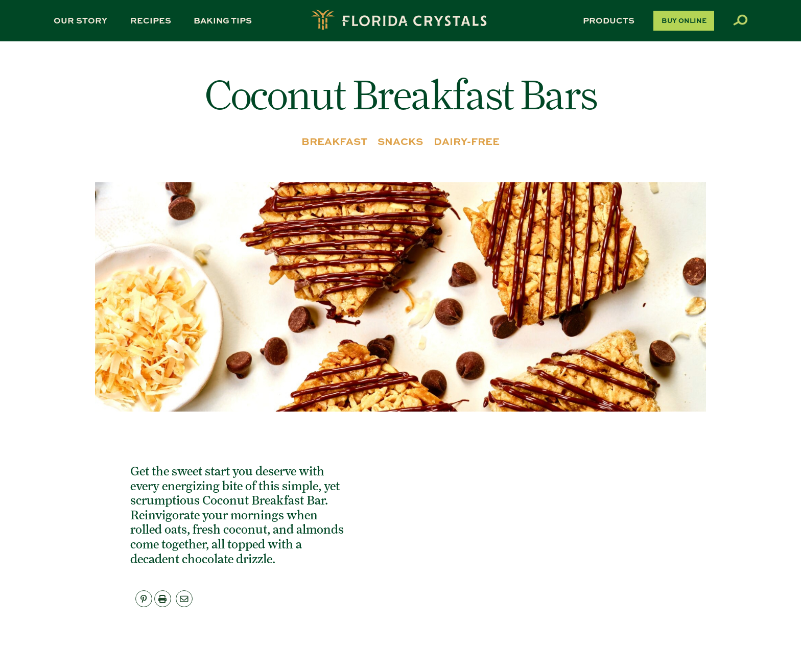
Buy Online (684, 20)
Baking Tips (223, 20)
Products (609, 20)
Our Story (80, 20)
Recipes (151, 20)
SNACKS (400, 141)
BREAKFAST (334, 141)
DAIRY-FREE (467, 141)
